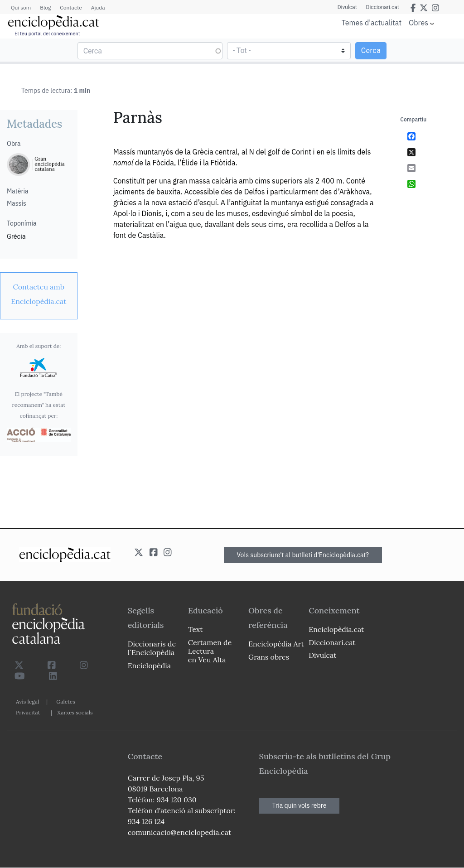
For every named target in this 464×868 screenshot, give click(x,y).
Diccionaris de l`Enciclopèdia (152, 648)
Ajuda (98, 7)
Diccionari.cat (383, 7)
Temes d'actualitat (372, 23)
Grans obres (269, 657)
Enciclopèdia (149, 665)
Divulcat (347, 7)
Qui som (21, 7)
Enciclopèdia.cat (336, 629)
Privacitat (28, 712)
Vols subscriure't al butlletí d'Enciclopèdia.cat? (303, 555)
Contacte (71, 7)
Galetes (66, 702)
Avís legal (27, 702)
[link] (39, 294)
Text (196, 629)
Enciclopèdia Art (276, 644)
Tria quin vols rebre (300, 805)
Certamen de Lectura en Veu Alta (210, 651)
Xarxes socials (75, 712)
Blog (45, 7)
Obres (418, 22)
